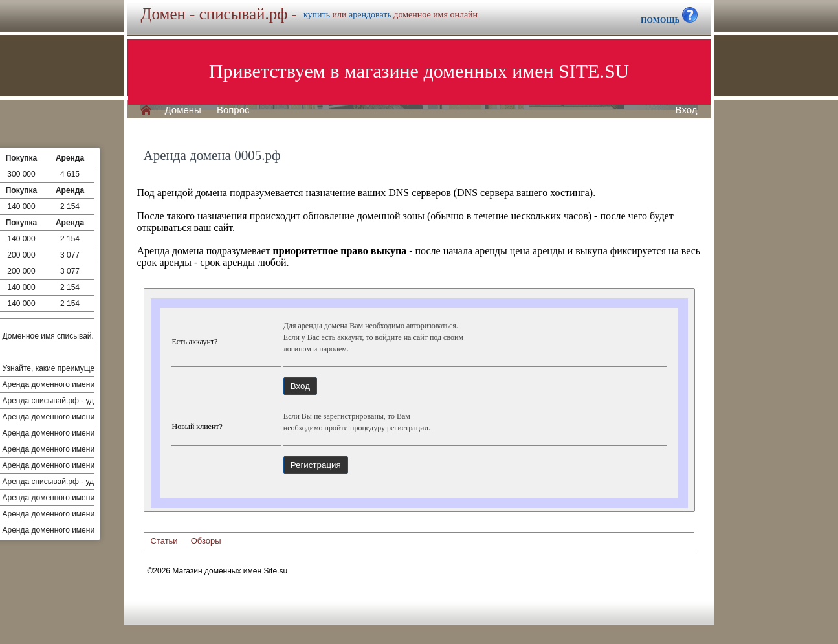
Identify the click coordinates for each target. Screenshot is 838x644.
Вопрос (233, 110)
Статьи (164, 541)
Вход (687, 110)
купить (317, 15)
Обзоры (206, 541)
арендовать (370, 15)
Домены (183, 110)
